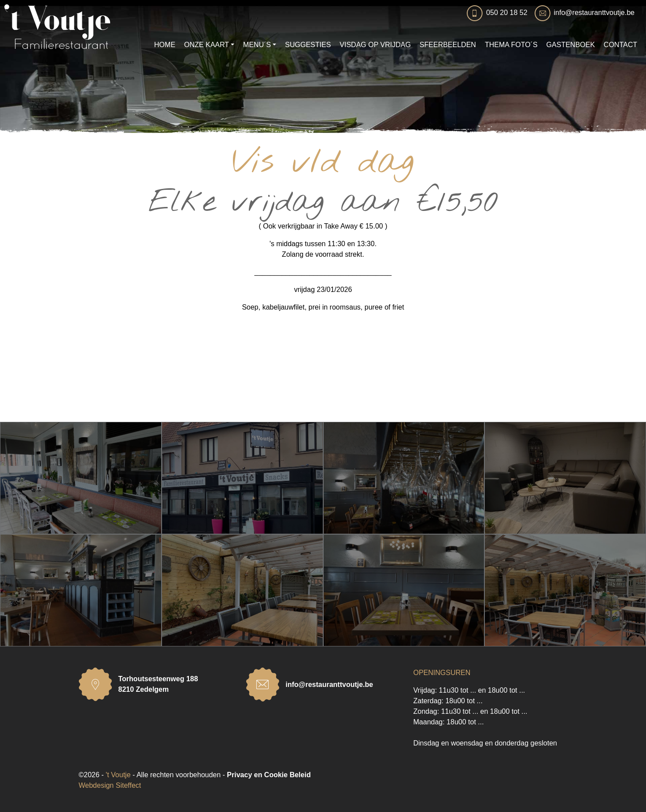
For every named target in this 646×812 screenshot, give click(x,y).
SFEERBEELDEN (448, 45)
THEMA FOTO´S (511, 45)
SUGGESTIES (308, 45)
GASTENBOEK (571, 45)
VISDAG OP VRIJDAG (375, 45)
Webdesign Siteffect (110, 785)
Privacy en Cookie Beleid (269, 775)
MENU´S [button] (257, 45)
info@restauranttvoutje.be (594, 13)
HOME (165, 45)
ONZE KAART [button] (207, 45)
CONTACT (620, 45)
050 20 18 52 (507, 13)
